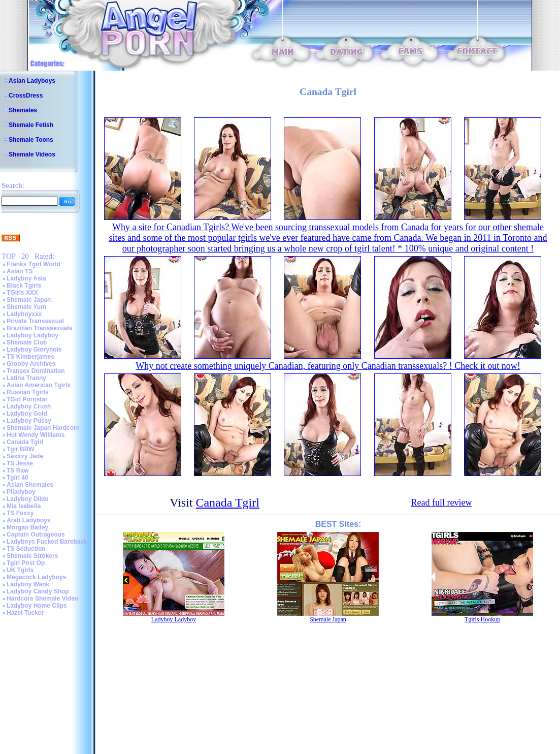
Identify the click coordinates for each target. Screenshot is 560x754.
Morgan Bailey (27, 527)
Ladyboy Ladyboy (32, 335)
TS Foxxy (20, 513)
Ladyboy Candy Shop (38, 591)
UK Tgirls (20, 570)
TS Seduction (26, 549)
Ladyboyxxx (24, 314)
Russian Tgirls (28, 392)
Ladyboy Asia (26, 278)
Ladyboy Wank (28, 584)
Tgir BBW (21, 449)
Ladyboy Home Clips (37, 606)
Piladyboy (21, 492)
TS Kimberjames (30, 357)
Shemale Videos (32, 154)
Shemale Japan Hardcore (43, 428)
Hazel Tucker (25, 613)
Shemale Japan (29, 300)
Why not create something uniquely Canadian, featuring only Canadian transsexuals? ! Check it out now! (328, 366)
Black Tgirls (24, 286)
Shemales (23, 110)
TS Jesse (20, 463)
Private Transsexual (35, 321)
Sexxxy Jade (25, 456)
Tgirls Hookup (482, 619)
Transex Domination (36, 371)
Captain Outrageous (36, 535)
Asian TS (20, 271)
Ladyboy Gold (27, 414)
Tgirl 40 (18, 478)
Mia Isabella (24, 506)
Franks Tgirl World (34, 264)
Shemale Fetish (31, 125)
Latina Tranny (26, 378)
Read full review (441, 502)
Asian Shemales (30, 485)
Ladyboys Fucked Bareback (47, 542)
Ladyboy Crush (29, 406)
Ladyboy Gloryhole (34, 350)
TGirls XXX (22, 293)
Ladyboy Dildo (28, 499)
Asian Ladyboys (32, 81)
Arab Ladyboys (29, 520)
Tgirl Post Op (26, 563)
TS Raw (18, 470)
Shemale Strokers (32, 556)
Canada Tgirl (25, 442)
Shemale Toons (31, 140)
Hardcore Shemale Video (42, 599)
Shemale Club (27, 342)
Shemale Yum (26, 307)
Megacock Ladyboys (36, 577)
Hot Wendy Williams (36, 435)
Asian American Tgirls (39, 385)
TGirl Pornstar (27, 399)
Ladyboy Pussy (29, 421)
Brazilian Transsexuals (39, 328)
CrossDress (26, 96)
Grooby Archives (31, 364)
